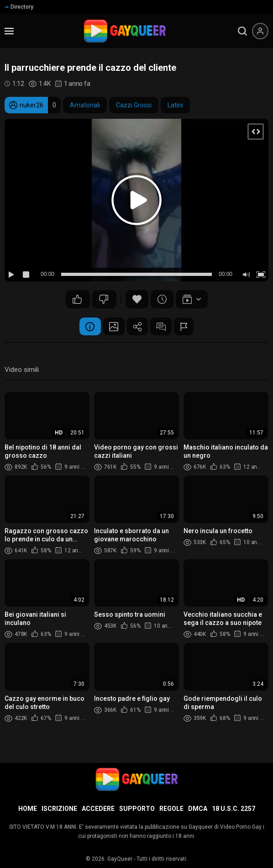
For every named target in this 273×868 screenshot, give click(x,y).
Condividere (137, 327)
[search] (242, 31)
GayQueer (120, 859)
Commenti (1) (163, 327)
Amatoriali (85, 105)
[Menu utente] (260, 31)
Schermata (112, 327)
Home (28, 809)
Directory (19, 7)
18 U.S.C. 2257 (234, 809)
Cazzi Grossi (134, 105)
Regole (171, 809)
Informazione (87, 327)
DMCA (198, 809)
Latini (175, 105)
